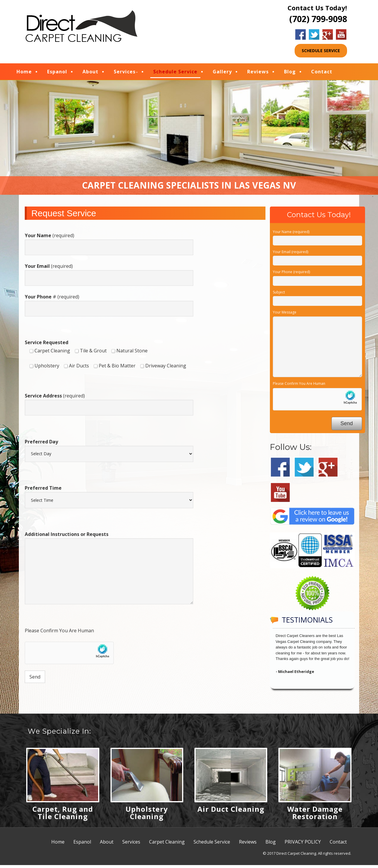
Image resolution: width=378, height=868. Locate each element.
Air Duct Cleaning (231, 812)
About (99, 73)
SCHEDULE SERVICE (321, 51)
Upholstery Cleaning (147, 816)
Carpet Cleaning (167, 845)
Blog (299, 73)
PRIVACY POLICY (303, 845)
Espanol (66, 73)
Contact (331, 73)
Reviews (267, 73)
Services (133, 73)
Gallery (231, 73)
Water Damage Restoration (315, 816)
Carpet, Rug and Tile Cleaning (63, 816)
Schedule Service (184, 73)
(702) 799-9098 (318, 19)
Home (33, 73)
